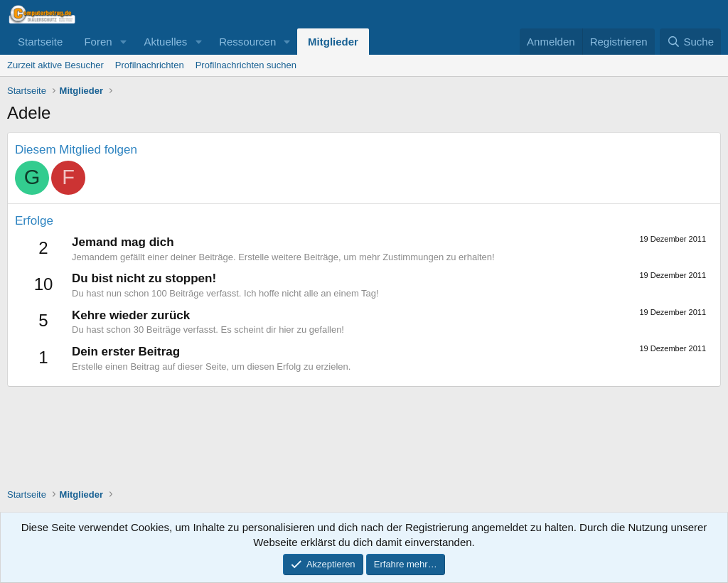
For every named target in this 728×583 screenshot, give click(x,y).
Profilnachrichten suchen (246, 65)
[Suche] (690, 42)
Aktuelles (165, 42)
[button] (123, 42)
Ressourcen (247, 42)
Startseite (40, 42)
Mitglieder (333, 42)
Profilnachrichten (150, 65)
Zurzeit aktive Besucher (55, 65)
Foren (98, 42)
